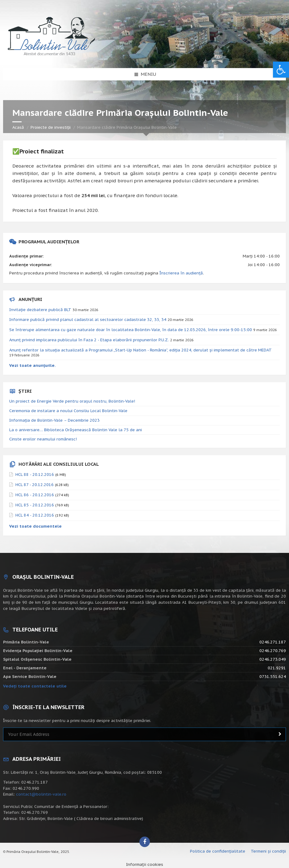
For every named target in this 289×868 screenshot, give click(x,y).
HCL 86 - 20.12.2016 (35, 495)
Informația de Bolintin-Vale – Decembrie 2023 (54, 420)
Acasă (18, 127)
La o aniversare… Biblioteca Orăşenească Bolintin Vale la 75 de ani (76, 430)
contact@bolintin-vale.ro (41, 794)
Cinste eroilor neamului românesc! (43, 439)
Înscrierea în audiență (181, 273)
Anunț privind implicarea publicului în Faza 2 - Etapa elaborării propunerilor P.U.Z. (89, 340)
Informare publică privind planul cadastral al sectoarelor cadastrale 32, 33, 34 (88, 320)
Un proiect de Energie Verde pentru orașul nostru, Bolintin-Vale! (72, 401)
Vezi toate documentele (35, 526)
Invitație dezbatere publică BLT (40, 310)
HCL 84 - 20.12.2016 (35, 515)
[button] (281, 70)
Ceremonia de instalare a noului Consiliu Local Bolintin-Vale (68, 411)
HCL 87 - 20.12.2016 (35, 485)
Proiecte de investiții (51, 127)
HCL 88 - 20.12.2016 (35, 475)
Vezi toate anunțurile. (33, 365)
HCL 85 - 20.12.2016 (35, 505)
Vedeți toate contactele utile (35, 686)
